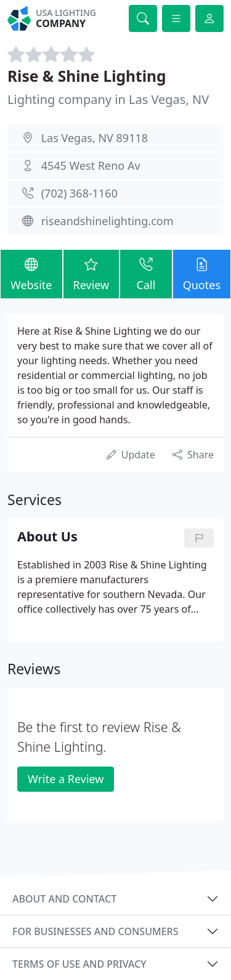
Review (91, 273)
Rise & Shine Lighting (87, 76)
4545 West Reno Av (91, 165)
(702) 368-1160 (79, 193)
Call (146, 273)
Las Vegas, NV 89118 (95, 138)
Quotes (202, 273)
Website (31, 273)
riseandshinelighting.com (107, 221)
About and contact (64, 899)
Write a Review (66, 779)
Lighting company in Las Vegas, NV (108, 99)
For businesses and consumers (95, 931)
